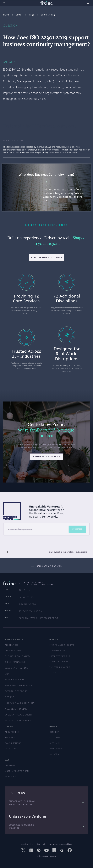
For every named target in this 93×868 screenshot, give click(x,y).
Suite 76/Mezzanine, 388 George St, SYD (39, 618)
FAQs (32, 15)
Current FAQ (48, 15)
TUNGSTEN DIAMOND (60, 667)
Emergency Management (20, 685)
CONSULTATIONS (13, 743)
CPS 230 (10, 697)
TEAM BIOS (10, 738)
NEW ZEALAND (57, 749)
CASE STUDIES (12, 749)
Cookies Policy (27, 844)
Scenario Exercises (17, 691)
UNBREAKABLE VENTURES (17, 771)
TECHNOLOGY (56, 673)
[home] (47, 3)
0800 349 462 (25, 590)
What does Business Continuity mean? (46, 174)
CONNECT (54, 732)
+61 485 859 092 (27, 597)
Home (6, 15)
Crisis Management (17, 662)
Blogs (19, 15)
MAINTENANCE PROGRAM (62, 645)
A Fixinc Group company (46, 856)
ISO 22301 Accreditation (20, 703)
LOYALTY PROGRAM (59, 662)
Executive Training (17, 668)
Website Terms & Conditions (61, 844)
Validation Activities (18, 720)
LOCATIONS (55, 738)
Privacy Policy (41, 844)
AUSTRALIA (55, 743)
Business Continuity (18, 656)
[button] (46, 552)
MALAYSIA (54, 754)
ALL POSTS (10, 766)
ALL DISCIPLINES (13, 651)
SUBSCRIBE (10, 777)
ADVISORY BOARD (58, 651)
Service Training (15, 680)
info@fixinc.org (27, 604)
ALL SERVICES (12, 645)
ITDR (8, 674)
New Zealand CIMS (16, 709)
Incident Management (19, 715)
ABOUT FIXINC (12, 732)
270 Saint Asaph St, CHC (31, 611)
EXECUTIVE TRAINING (60, 656)
